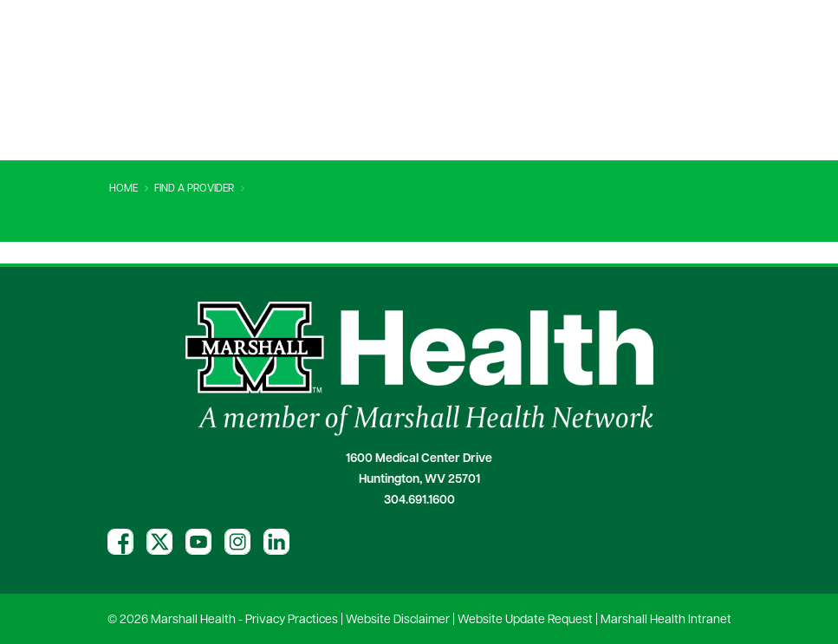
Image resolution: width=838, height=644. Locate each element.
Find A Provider (194, 189)
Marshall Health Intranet (666, 620)
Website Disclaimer (398, 620)
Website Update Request (525, 620)
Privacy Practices (292, 620)
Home (123, 189)
